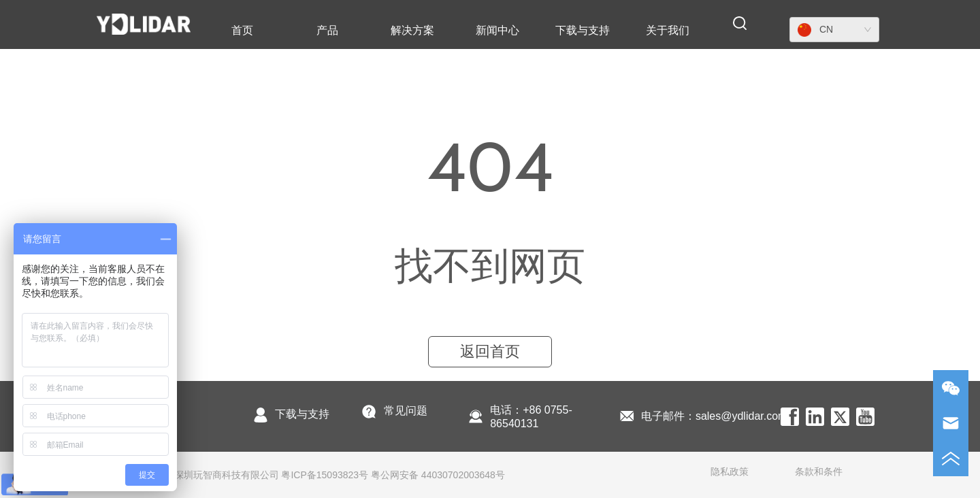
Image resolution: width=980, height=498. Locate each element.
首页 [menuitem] (242, 30)
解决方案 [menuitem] (412, 30)
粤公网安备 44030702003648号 (438, 475)
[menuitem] (328, 31)
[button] (327, 31)
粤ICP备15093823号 (325, 475)
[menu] (455, 31)
